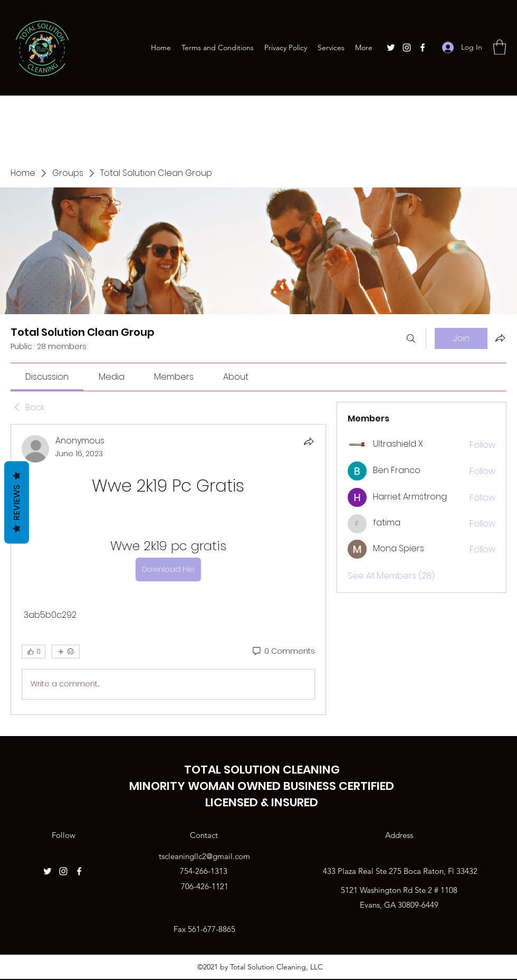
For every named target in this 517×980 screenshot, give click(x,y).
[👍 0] (33, 652)
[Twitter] (391, 48)
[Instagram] (407, 48)
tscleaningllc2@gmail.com (204, 856)
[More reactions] (66, 652)
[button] (500, 47)
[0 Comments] (283, 652)
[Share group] (500, 338)
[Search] (411, 338)
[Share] (309, 441)
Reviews (17, 503)
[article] (168, 569)
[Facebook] (423, 48)
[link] (47, 377)
